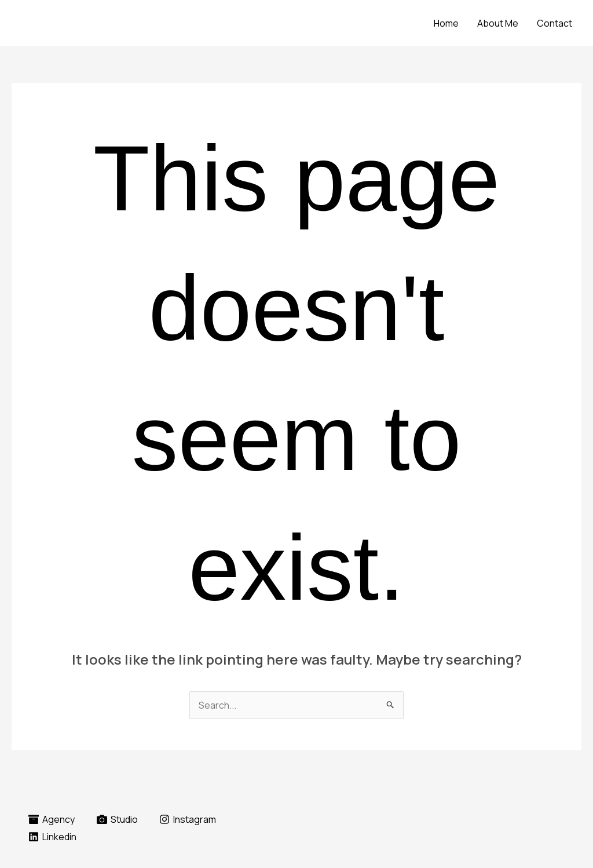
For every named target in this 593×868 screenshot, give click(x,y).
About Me (498, 23)
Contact (554, 23)
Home (446, 23)
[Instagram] (188, 819)
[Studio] (117, 819)
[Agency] (52, 819)
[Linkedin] (53, 837)
